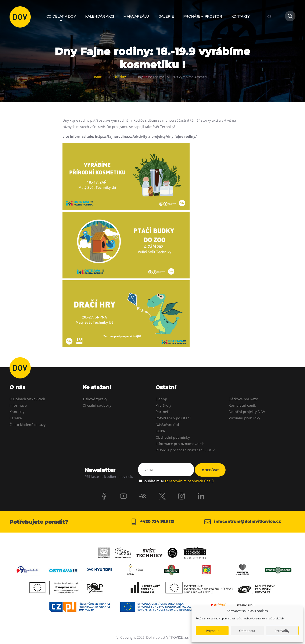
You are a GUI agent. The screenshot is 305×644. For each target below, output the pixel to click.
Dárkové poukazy (243, 399)
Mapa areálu (136, 16)
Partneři (163, 412)
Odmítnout (247, 631)
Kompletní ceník (242, 405)
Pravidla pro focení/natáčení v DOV (185, 450)
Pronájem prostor (203, 16)
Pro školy (163, 405)
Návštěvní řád (167, 425)
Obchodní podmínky (173, 437)
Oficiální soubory (97, 405)
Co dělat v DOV (61, 16)
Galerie (166, 16)
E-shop (162, 399)
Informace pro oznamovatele (180, 444)
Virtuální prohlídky (244, 418)
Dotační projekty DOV (247, 412)
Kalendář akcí (100, 16)
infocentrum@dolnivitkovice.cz (243, 522)
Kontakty (241, 16)
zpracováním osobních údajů (189, 481)
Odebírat (210, 470)
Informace (18, 405)
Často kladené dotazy (28, 425)
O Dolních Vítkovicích (27, 399)
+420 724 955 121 (152, 522)
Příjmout (212, 631)
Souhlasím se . (179, 481)
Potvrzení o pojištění (173, 418)
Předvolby (282, 631)
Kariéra (16, 418)
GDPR (161, 431)
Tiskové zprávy (95, 399)
